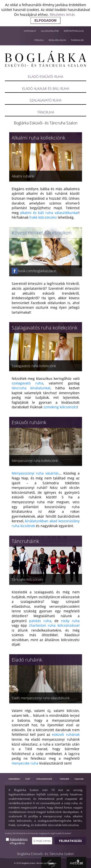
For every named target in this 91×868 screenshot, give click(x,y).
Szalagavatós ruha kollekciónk (45, 328)
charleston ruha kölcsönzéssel (54, 625)
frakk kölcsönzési (43, 217)
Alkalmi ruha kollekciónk (38, 138)
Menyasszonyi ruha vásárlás (35, 473)
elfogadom (45, 20)
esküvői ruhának (66, 734)
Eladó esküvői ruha (45, 77)
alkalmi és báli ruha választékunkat (49, 213)
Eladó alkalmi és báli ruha (46, 89)
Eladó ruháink (27, 660)
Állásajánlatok (50, 31)
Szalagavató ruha (45, 100)
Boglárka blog (57, 40)
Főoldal (39, 40)
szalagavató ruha (27, 383)
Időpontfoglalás (74, 31)
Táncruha (46, 112)
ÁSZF (28, 779)
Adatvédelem (14, 779)
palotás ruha (40, 621)
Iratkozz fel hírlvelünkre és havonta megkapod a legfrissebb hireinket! (38, 833)
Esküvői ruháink (29, 422)
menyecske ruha (25, 763)
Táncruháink (25, 541)
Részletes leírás (62, 14)
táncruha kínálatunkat (31, 388)
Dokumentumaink (44, 779)
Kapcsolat (30, 31)
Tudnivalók (77, 40)
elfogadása (17, 843)
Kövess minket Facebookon (42, 233)
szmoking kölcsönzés (60, 407)
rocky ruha (70, 621)
